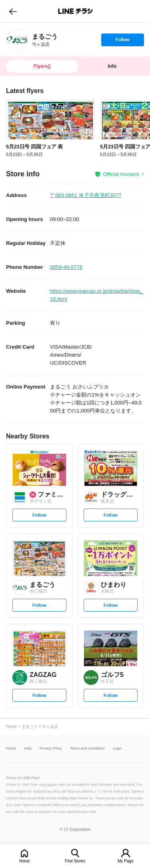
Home (25, 861)
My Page (125, 861)
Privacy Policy (51, 749)
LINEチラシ (76, 11)
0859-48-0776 (66, 267)
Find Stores (75, 861)
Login (117, 749)
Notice (11, 749)
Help (28, 749)
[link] (17, 40)
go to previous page (13, 11)
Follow (122, 41)
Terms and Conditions (87, 749)
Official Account (121, 174)
